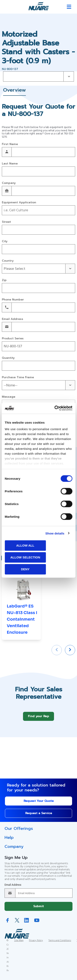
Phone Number (13, 300)
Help (9, 840)
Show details (55, 533)
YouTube (37, 923)
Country (8, 261)
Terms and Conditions (60, 944)
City (5, 241)
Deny (25, 569)
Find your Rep (38, 719)
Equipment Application (19, 203)
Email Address (13, 319)
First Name (10, 144)
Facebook (8, 923)
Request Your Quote (39, 804)
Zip (4, 280)
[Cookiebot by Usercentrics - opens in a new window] (55, 408)
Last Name (10, 164)
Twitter (17, 923)
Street (6, 222)
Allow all (25, 545)
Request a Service (39, 816)
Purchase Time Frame (18, 377)
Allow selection (25, 557)
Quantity (8, 358)
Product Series (13, 339)
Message (9, 397)
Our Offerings (19, 831)
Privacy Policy (36, 944)
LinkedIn (26, 923)
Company (9, 183)
